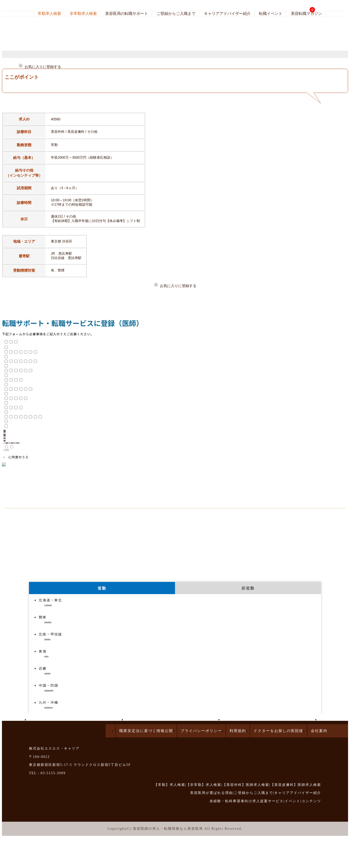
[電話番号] (5, 441)
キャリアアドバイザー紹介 (227, 14)
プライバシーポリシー (201, 731)
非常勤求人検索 (83, 14)
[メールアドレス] (5, 438)
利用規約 (238, 731)
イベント (293, 801)
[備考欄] (6, 450)
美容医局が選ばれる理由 (212, 793)
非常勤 (248, 588)
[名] (5, 432)
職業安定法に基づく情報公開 (146, 731)
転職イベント (271, 14)
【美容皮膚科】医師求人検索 (296, 785)
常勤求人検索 (49, 14)
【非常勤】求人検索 (204, 785)
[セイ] (5, 434)
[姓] (5, 431)
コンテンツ (311, 801)
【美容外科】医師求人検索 (246, 785)
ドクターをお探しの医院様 (278, 731)
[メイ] (5, 436)
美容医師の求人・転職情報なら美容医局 (168, 829)
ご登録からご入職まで (176, 14)
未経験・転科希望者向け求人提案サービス (247, 801)
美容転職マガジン (306, 14)
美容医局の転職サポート (127, 14)
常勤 (102, 588)
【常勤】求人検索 (170, 785)
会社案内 (319, 731)
